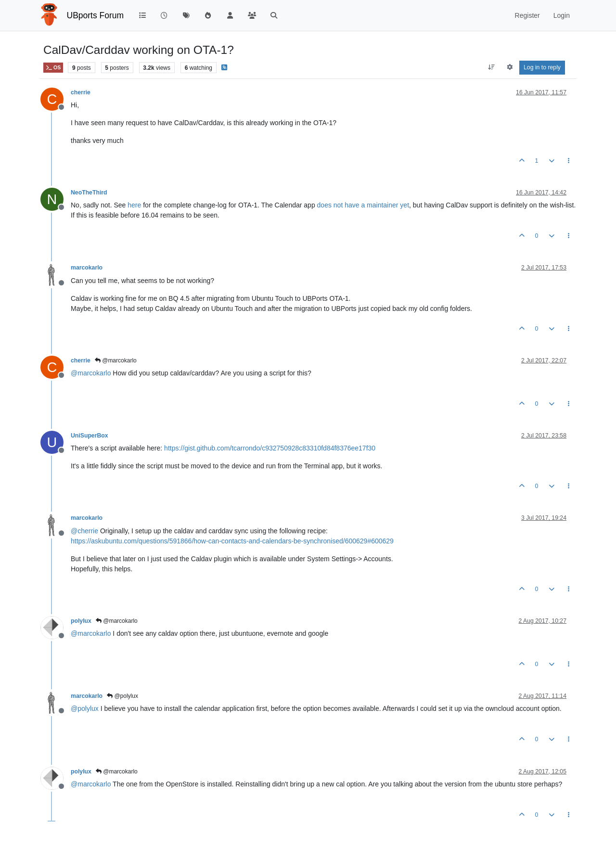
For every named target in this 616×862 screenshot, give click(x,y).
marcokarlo (87, 268)
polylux (81, 621)
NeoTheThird (89, 193)
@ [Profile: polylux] (85, 708)
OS (53, 68)
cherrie (81, 92)
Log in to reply (542, 67)
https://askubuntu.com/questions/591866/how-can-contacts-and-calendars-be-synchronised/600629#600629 (232, 541)
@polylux (122, 696)
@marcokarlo (116, 360)
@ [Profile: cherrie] (84, 531)
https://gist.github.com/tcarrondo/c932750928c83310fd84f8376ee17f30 (270, 448)
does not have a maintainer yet (363, 205)
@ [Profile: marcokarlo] (91, 373)
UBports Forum (96, 15)
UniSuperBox (90, 436)
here (134, 205)
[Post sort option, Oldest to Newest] (492, 67)
